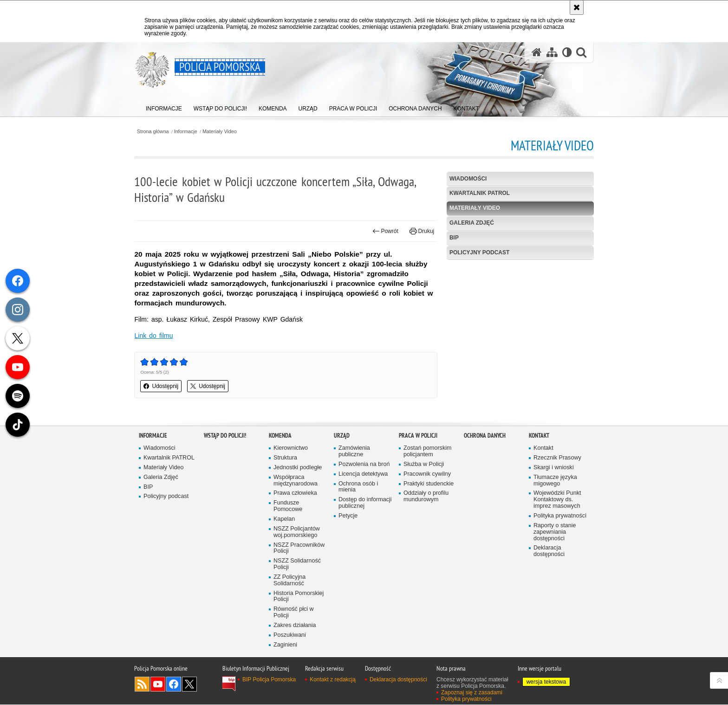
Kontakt (539, 503)
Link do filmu (158, 336)
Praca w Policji (418, 503)
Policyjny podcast (478, 252)
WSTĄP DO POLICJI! (225, 503)
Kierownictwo (291, 516)
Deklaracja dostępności (549, 619)
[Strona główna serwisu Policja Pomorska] (536, 53)
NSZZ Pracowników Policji (299, 616)
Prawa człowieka (295, 561)
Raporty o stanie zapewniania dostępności (555, 600)
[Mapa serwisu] (552, 53)
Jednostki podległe (298, 535)
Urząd (342, 503)
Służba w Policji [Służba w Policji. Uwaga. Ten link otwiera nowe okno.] (424, 532)
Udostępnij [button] (166, 386)
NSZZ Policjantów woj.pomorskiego (297, 600)
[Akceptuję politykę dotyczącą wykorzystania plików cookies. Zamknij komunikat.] (577, 7)
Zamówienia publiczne (354, 519)
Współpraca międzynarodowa (296, 548)
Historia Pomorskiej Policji (299, 664)
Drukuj (420, 231)
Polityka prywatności (560, 584)
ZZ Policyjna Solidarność (289, 648)
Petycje (348, 584)
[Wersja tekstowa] (567, 53)
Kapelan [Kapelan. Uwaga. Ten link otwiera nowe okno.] (284, 587)
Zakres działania (295, 693)
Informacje (190, 132)
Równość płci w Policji (294, 681)
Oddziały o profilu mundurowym (426, 564)
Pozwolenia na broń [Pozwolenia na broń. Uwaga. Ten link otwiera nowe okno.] (364, 532)
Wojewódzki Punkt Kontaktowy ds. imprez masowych (557, 567)
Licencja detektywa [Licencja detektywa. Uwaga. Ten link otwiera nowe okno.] (363, 541)
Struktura (285, 525)
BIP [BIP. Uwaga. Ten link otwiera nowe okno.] (453, 238)
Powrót (384, 231)
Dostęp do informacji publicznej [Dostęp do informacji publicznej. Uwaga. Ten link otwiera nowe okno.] (365, 571)
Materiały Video (224, 132)
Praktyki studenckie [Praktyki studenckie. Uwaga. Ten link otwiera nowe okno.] (429, 551)
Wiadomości (467, 179)
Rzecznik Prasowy (557, 525)
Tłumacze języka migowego (555, 548)
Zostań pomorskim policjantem (428, 519)
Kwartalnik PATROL (478, 194)
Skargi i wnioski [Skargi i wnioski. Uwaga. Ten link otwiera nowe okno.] (554, 535)
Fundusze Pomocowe (288, 574)
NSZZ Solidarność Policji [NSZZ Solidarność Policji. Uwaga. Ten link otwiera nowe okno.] (297, 632)
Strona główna (157, 132)
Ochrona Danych (485, 503)
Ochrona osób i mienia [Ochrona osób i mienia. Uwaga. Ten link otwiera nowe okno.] (358, 554)
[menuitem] (164, 107)
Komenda (280, 503)
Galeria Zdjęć (470, 223)
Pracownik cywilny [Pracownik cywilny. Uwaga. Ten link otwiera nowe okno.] (427, 541)
